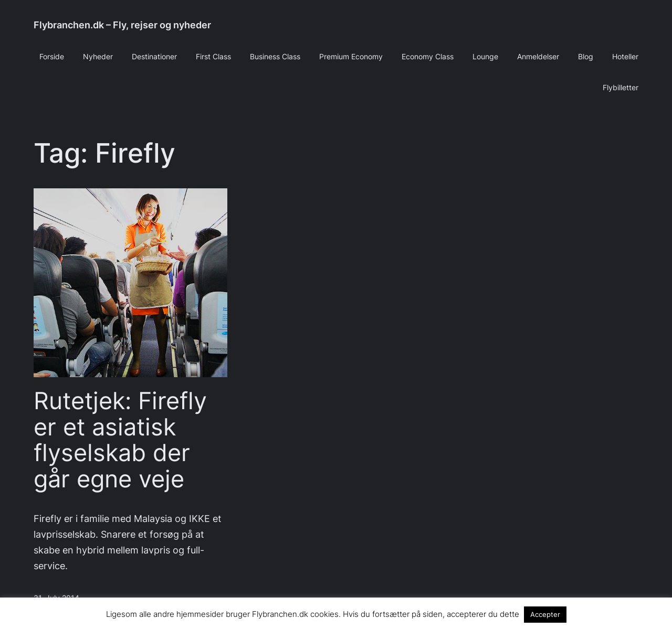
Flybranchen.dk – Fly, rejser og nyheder (122, 25)
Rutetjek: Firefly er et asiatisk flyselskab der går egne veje (120, 440)
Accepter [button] (545, 614)
